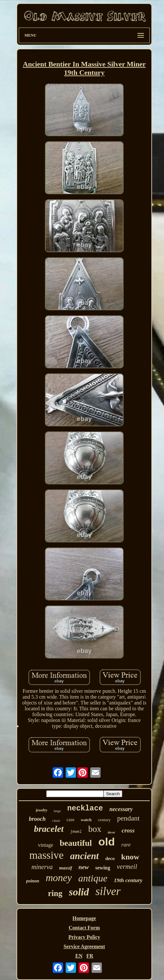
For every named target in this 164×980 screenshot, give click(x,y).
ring (55, 893)
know (130, 857)
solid (79, 892)
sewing (103, 868)
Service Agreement (84, 946)
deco (110, 858)
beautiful (76, 843)
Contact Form (84, 928)
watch (86, 820)
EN (79, 956)
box (95, 829)
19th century (128, 880)
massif (66, 868)
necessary (121, 809)
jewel (76, 832)
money (59, 878)
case (71, 820)
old (107, 842)
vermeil (127, 867)
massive (46, 855)
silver (108, 891)
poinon (33, 881)
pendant (128, 818)
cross (128, 830)
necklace (85, 809)
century (104, 820)
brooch (37, 819)
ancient (85, 856)
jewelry (42, 810)
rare (126, 845)
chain (56, 821)
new (84, 867)
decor (111, 832)
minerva (42, 867)
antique (93, 878)
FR (90, 956)
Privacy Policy (84, 937)
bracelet (49, 829)
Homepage (84, 918)
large (57, 811)
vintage (45, 845)
